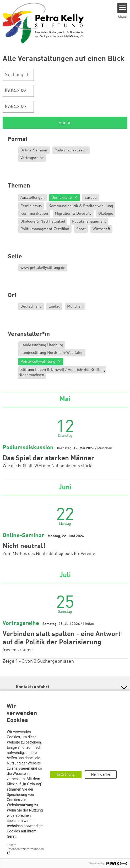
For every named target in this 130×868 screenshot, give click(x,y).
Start (9, 90)
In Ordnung (66, 774)
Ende (9, 106)
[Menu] (123, 8)
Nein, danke (101, 774)
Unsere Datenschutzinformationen (25, 847)
